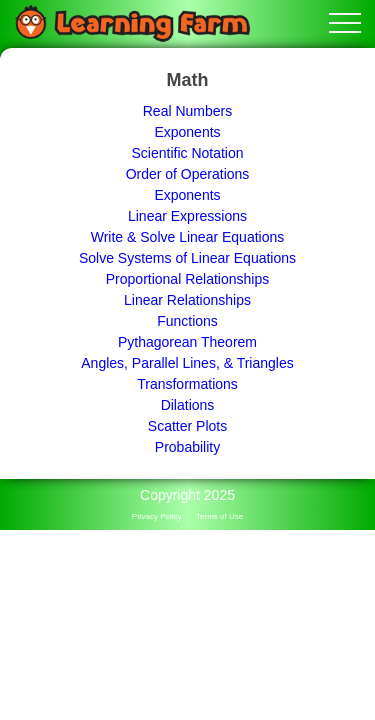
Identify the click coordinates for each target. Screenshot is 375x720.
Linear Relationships (187, 300)
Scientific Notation (187, 153)
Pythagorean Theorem (187, 342)
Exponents (187, 132)
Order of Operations (188, 174)
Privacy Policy (157, 516)
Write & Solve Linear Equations (188, 237)
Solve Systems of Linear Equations (187, 258)
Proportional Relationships (187, 279)
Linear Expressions (187, 216)
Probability (187, 447)
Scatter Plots (187, 426)
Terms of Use (219, 516)
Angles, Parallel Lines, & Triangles (187, 363)
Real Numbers (187, 111)
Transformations (187, 384)
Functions (187, 321)
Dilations (188, 405)
